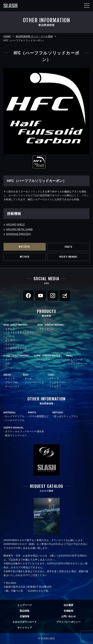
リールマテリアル (15, 420)
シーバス (10, 337)
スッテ (9, 359)
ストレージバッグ (34, 382)
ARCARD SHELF (15, 224)
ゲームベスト (12, 386)
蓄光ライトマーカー (16, 435)
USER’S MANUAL (68, 257)
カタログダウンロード (25, 622)
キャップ (10, 379)
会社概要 (68, 605)
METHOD (25, 257)
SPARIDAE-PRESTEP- (19, 234)
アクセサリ (55, 386)
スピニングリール (78, 363)
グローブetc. (12, 382)
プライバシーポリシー (68, 622)
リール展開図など (39, 416)
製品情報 (25, 611)
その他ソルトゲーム (16, 348)
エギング (10, 329)
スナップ (54, 379)
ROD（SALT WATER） (16, 325)
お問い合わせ (68, 616)
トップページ (25, 605)
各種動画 (68, 611)
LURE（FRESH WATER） (48, 356)
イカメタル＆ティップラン (20, 333)
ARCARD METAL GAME (19, 229)
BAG (26, 375)
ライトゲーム (12, 344)
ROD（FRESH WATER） (52, 325)
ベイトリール (75, 359)
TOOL (51, 375)
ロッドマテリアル (15, 416)
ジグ (7, 363)
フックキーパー (58, 382)
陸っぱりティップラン (66, 416)
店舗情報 (25, 616)
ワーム (9, 367)
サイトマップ (25, 628)
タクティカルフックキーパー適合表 (25, 431)
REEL (70, 356)
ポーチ (28, 379)
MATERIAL (25, 246)
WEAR (7, 375)
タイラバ (10, 340)
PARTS (68, 247)
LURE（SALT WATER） (17, 356)
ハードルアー (43, 359)
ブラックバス (46, 329)
